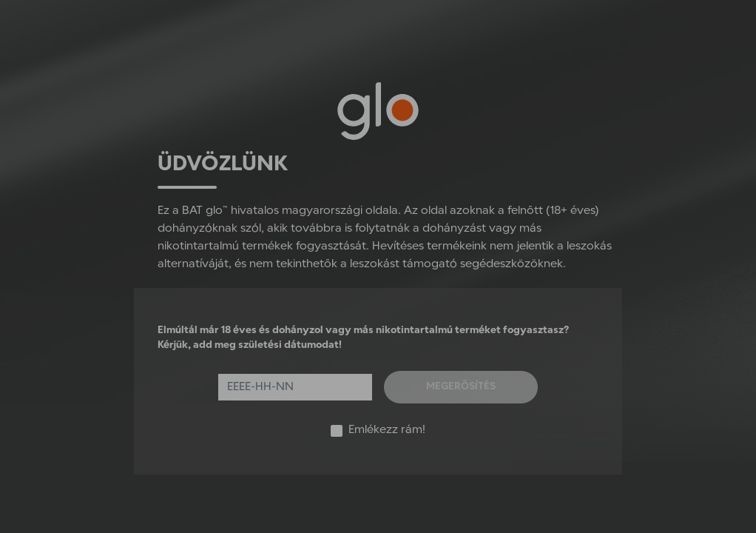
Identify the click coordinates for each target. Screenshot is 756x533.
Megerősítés (461, 387)
